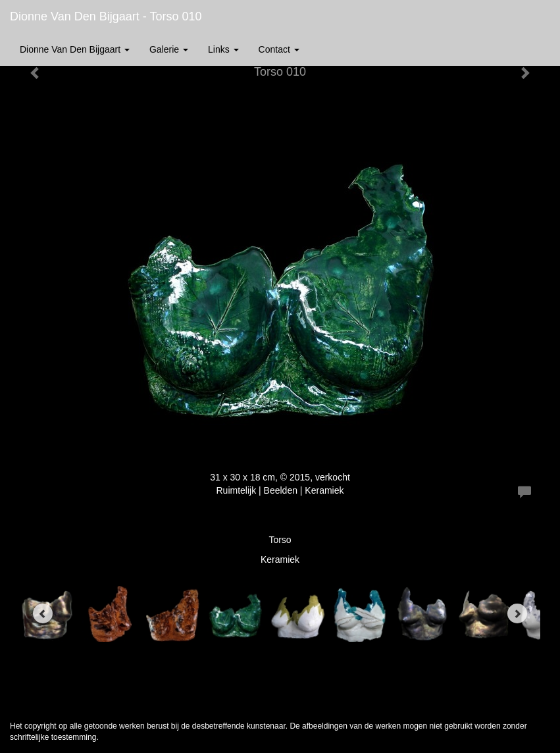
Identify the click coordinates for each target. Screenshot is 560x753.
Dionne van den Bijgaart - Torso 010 (106, 16)
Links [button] (223, 49)
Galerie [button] (169, 49)
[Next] (517, 613)
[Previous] (43, 613)
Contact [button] (279, 49)
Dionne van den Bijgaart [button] (75, 49)
